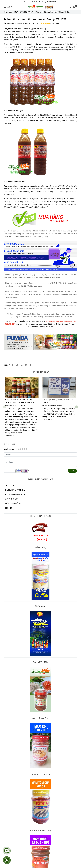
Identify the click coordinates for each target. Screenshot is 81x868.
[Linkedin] (22, 365)
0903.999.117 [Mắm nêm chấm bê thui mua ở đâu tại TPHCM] (38, 2)
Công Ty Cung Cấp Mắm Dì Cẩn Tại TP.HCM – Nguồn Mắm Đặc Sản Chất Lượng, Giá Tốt (20, 401)
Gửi (72, 471)
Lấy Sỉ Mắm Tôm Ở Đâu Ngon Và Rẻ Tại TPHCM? (58, 401)
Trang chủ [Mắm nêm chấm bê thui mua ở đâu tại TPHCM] (8, 12)
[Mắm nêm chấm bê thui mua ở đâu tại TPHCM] (40, 7)
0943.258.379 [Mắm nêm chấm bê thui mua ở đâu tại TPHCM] (50, 2)
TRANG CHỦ (10, 486)
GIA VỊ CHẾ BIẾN (12, 499)
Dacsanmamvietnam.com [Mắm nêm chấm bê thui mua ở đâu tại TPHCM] (14, 186)
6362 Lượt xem (32, 23)
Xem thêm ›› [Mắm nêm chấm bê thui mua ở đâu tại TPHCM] (10, 436)
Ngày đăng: (9, 23)
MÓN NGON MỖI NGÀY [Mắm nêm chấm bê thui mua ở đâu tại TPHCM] (24, 12)
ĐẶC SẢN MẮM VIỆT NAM (15, 490)
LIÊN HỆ (8, 508)
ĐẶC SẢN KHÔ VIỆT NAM (15, 495)
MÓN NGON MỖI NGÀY (15, 504)
